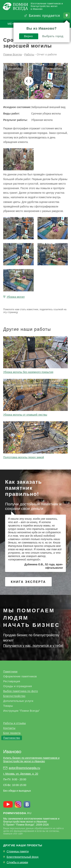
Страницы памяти (18, 851)
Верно (28, 36)
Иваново (12, 752)
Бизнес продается (44, 16)
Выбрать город (53, 36)
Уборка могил (16, 297)
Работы (29, 54)
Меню (12, 24)
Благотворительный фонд (23, 857)
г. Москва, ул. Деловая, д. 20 (21, 774)
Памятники (10, 672)
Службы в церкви (17, 862)
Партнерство (12, 738)
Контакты (9, 728)
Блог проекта (12, 733)
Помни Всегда (12, 54)
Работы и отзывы (15, 723)
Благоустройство (14, 696)
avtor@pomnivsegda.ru (24, 768)
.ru (17, 813)
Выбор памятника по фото (21, 691)
